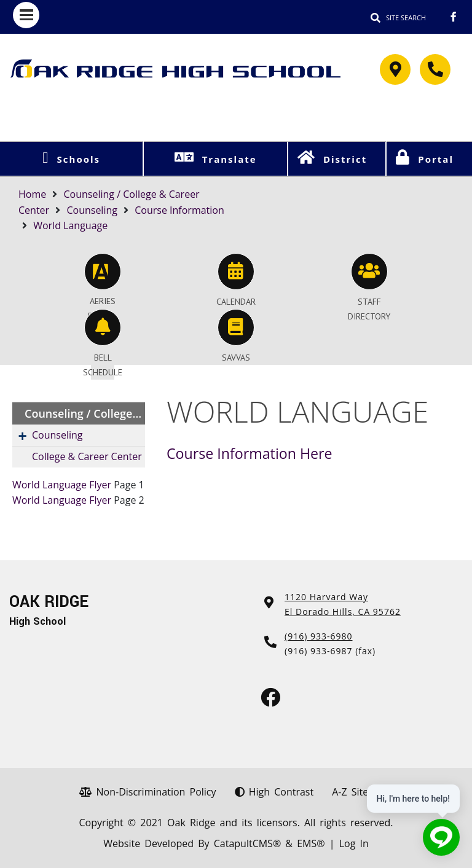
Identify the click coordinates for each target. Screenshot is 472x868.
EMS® (311, 843)
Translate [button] (230, 159)
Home (32, 194)
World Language (70, 225)
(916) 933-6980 (318, 636)
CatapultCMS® (247, 843)
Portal (436, 159)
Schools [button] (79, 159)
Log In (354, 843)
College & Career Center (87, 456)
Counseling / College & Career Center (85, 413)
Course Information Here (250, 453)
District (345, 159)
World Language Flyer (62, 485)
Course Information (179, 210)
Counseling (92, 210)
